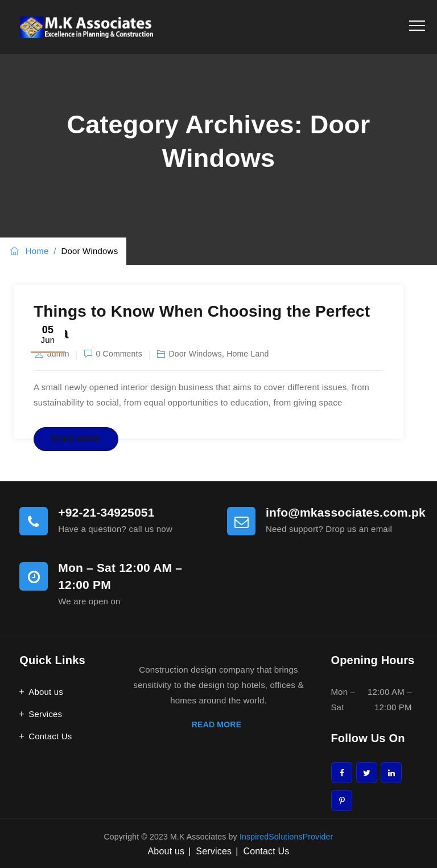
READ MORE (218, 724)
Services (45, 714)
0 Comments (119, 354)
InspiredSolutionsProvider (286, 837)
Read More (76, 439)
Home (29, 251)
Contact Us (50, 736)
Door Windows (195, 354)
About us (46, 692)
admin (58, 354)
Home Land (248, 354)
